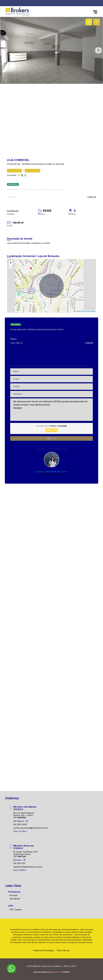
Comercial (11, 164)
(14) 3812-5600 (20, 824)
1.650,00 (92, 197)
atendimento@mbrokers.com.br (28, 867)
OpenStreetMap (90, 311)
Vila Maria (26, 164)
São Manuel (15, 899)
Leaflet (78, 311)
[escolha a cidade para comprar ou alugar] (97, 3)
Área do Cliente (56, 3)
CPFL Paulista (16, 910)
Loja (18, 164)
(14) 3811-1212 (19, 863)
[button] (85, 3)
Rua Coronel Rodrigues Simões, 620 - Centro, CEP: (24, 815)
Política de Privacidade (44, 950)
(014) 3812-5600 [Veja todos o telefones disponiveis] (72, 3)
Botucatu (14, 895)
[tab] (89, 22)
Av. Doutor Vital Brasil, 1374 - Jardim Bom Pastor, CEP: (26, 854)
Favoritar (14, 171)
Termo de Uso (63, 950)
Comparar (32, 171)
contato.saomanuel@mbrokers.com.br (31, 828)
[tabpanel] (51, 50)
